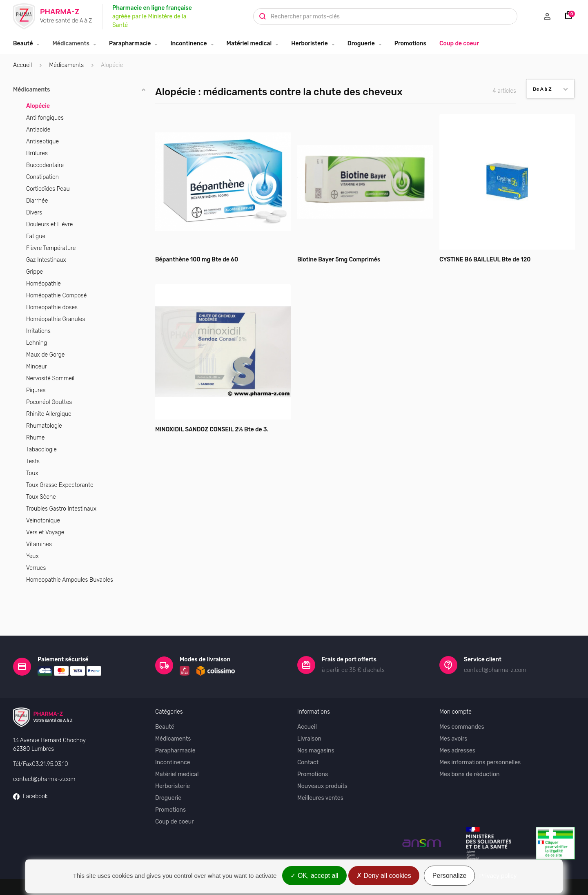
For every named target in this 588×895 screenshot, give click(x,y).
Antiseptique (42, 142)
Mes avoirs (453, 710)
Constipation (42, 177)
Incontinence (188, 44)
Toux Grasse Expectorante (60, 485)
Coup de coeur (459, 44)
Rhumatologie (44, 426)
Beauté (23, 44)
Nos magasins (316, 722)
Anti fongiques (45, 118)
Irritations (38, 331)
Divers (34, 213)
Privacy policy (498, 876)
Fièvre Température (51, 248)
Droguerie (361, 44)
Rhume (35, 438)
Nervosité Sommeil (50, 378)
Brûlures (37, 153)
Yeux (32, 556)
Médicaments (71, 44)
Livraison (309, 710)
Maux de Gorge (45, 355)
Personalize (450, 876)
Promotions (410, 44)
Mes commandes (462, 698)
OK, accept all (314, 876)
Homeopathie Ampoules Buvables (70, 580)
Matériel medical (249, 44)
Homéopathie (43, 284)
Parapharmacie (130, 44)
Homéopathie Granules (56, 319)
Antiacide (38, 130)
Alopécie (38, 106)
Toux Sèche (41, 497)
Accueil (22, 65)
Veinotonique (43, 521)
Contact (308, 734)
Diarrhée (37, 201)
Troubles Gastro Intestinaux (61, 509)
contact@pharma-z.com (44, 750)
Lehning (37, 343)
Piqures (36, 390)
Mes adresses (457, 722)
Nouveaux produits (322, 758)
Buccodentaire (45, 165)
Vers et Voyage (45, 532)
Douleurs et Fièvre (49, 224)
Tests (33, 461)
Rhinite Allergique (49, 414)
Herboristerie (310, 44)
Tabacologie (41, 450)
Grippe (35, 272)
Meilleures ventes (320, 769)
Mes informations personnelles (480, 734)
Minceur (37, 367)
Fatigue (36, 236)
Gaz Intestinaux (46, 260)
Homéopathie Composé (56, 296)
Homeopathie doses (52, 307)
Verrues (36, 568)
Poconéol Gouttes (49, 402)
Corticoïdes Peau (48, 189)
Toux (32, 473)
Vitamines (39, 544)
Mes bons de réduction (469, 746)
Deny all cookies (384, 876)
